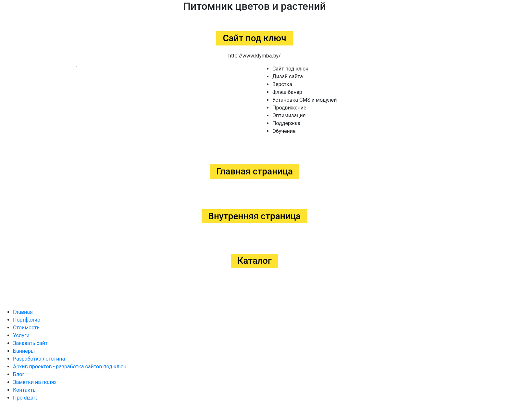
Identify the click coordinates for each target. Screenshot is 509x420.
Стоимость (26, 328)
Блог (19, 374)
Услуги (21, 335)
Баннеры (24, 351)
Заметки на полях (35, 382)
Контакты (25, 390)
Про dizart (25, 398)
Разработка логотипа (39, 359)
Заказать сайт (30, 343)
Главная (23, 312)
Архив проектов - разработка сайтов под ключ (70, 367)
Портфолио (27, 320)
